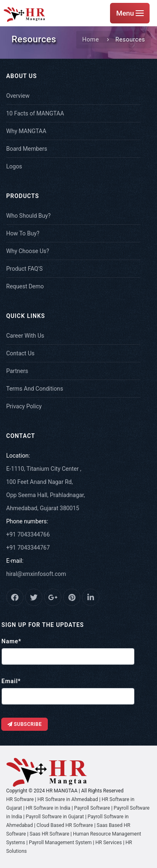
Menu (130, 13)
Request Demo (25, 286)
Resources (130, 40)
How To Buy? (23, 233)
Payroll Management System (60, 843)
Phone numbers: (27, 521)
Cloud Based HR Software (65, 825)
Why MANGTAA (26, 131)
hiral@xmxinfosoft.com (36, 574)
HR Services (109, 843)
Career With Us (25, 336)
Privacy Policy (24, 406)
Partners (17, 371)
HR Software (20, 799)
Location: (18, 456)
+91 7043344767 (28, 548)
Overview (18, 96)
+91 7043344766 (28, 534)
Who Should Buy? (28, 216)
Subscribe (25, 724)
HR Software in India (48, 808)
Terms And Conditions (35, 389)
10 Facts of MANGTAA (35, 113)
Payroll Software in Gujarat (55, 817)
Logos (14, 166)
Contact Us (20, 353)
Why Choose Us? (28, 251)
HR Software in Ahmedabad (68, 799)
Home (90, 40)
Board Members (27, 149)
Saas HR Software (50, 834)
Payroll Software (92, 808)
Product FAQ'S (24, 269)
